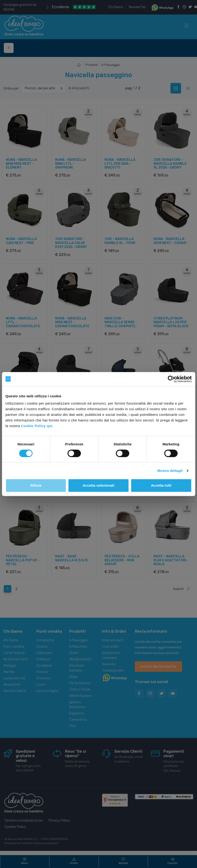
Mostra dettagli (170, 471)
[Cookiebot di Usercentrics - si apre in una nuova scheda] (171, 379)
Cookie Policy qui (37, 426)
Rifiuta (36, 485)
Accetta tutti (161, 485)
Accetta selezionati (98, 485)
